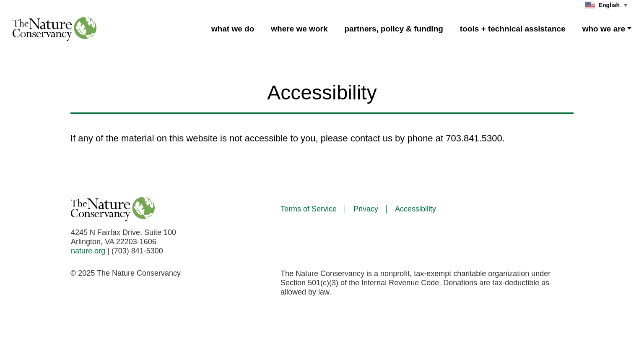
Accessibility (415, 209)
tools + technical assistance (513, 29)
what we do (233, 29)
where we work (299, 29)
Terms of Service (309, 209)
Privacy (366, 209)
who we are (604, 29)
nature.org (88, 251)
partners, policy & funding (393, 29)
